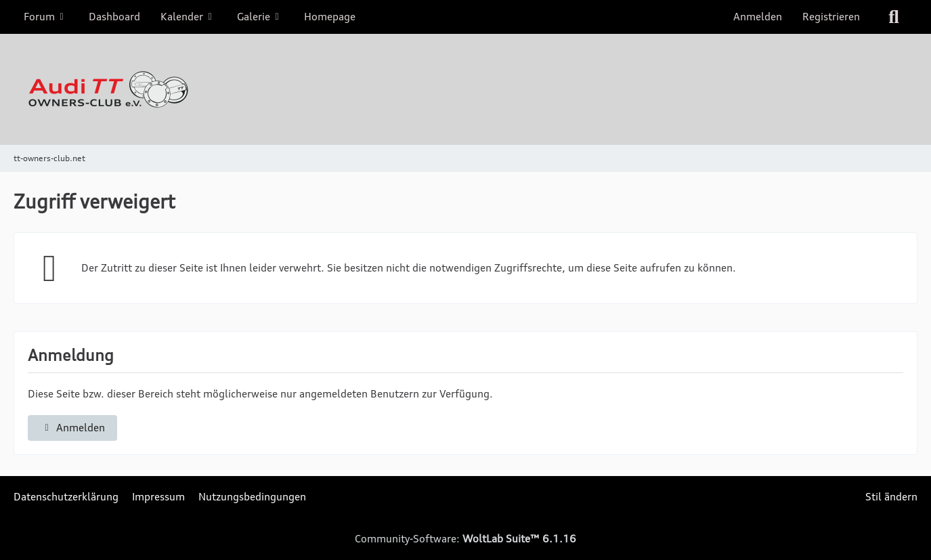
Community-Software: (465, 539)
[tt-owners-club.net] (465, 89)
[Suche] (894, 17)
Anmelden (758, 17)
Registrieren (831, 17)
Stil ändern (891, 497)
